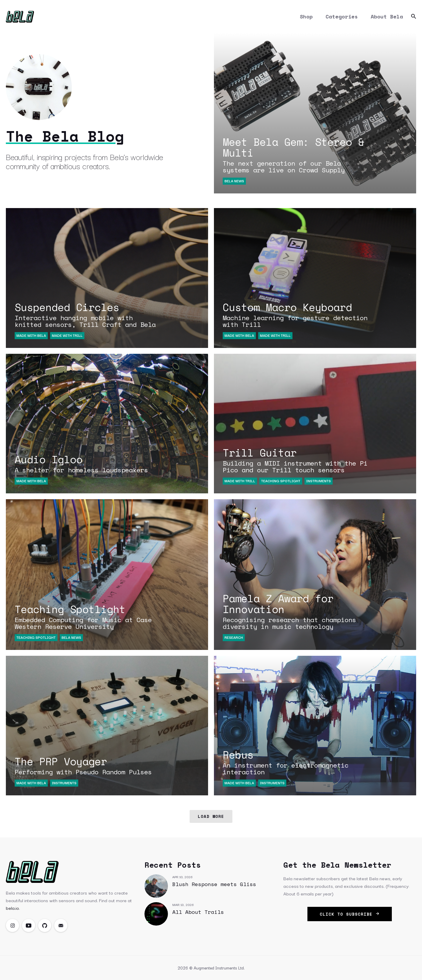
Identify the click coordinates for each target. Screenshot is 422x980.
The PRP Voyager (88, 764)
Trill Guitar (296, 459)
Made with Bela (31, 335)
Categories (342, 16)
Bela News (234, 181)
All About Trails (198, 912)
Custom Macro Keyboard (296, 314)
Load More (211, 816)
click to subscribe (350, 914)
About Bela (387, 16)
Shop (306, 16)
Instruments (319, 481)
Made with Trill (67, 335)
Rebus (296, 761)
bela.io (12, 908)
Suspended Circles (88, 314)
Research (234, 637)
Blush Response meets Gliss (214, 884)
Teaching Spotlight (281, 481)
